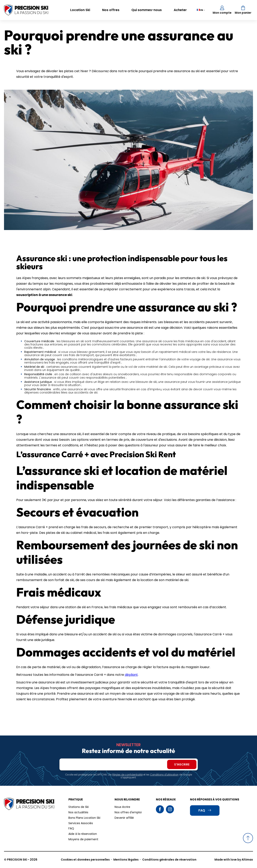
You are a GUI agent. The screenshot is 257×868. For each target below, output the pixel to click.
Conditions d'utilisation (164, 775)
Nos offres (111, 10)
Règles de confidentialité (127, 775)
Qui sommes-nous (147, 10)
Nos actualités (78, 812)
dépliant (131, 675)
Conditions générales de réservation (169, 860)
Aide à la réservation (83, 834)
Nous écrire (122, 807)
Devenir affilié (124, 818)
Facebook (160, 809)
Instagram (170, 809)
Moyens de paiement (83, 839)
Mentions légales (126, 860)
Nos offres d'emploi (128, 812)
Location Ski (80, 10)
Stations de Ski (79, 807)
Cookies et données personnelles (85, 860)
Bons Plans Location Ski (84, 818)
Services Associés (81, 823)
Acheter (180, 10)
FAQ (71, 828)
